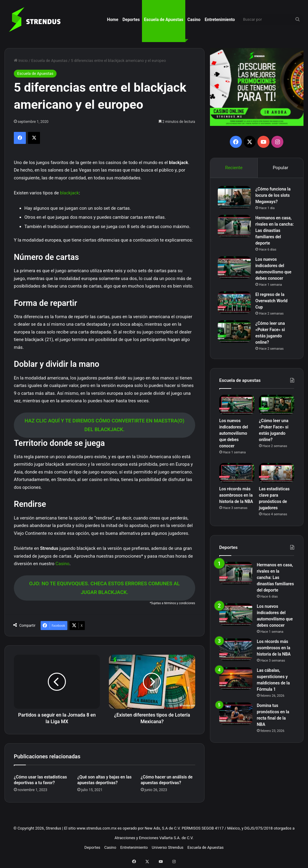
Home (113, 20)
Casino (194, 20)
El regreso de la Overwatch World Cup (273, 302)
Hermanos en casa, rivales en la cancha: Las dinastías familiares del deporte (275, 232)
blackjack (69, 193)
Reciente (234, 168)
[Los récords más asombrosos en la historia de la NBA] (237, 476)
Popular (281, 168)
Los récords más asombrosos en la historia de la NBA (236, 498)
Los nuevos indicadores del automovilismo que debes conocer (234, 436)
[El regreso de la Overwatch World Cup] (236, 304)
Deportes (131, 20)
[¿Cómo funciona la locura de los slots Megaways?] (236, 198)
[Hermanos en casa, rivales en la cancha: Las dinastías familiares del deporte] (236, 227)
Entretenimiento (220, 20)
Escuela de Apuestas (164, 20)
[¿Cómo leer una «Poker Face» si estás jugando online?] (236, 333)
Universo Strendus (168, 847)
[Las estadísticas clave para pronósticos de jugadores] (277, 476)
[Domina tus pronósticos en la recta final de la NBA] (236, 717)
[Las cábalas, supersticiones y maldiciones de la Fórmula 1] (236, 682)
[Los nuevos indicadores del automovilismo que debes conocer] (236, 269)
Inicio (21, 61)
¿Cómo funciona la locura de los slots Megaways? (274, 196)
